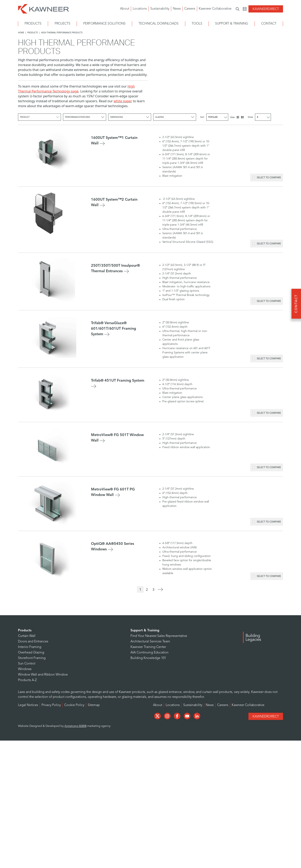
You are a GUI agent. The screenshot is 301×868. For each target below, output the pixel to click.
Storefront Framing (32, 658)
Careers (190, 9)
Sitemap (94, 705)
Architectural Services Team (150, 642)
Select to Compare (267, 178)
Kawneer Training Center (148, 647)
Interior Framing (30, 647)
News (177, 9)
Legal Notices (28, 705)
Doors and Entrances (33, 642)
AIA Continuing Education (149, 653)
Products (33, 24)
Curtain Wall (27, 636)
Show (259, 117)
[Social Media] (158, 716)
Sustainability (160, 9)
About (125, 9)
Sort (214, 117)
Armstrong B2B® (75, 726)
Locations (140, 9)
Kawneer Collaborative (215, 9)
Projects (62, 24)
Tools (197, 24)
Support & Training (232, 24)
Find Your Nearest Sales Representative (159, 636)
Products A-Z (27, 680)
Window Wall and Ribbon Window (43, 675)
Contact (269, 24)
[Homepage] (44, 8)
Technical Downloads (158, 24)
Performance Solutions (104, 24)
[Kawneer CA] (245, 9)
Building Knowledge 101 (148, 658)
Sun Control (27, 664)
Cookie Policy (74, 705)
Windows (25, 669)
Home (21, 33)
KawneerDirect (266, 9)
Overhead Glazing (31, 653)
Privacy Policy (51, 705)
